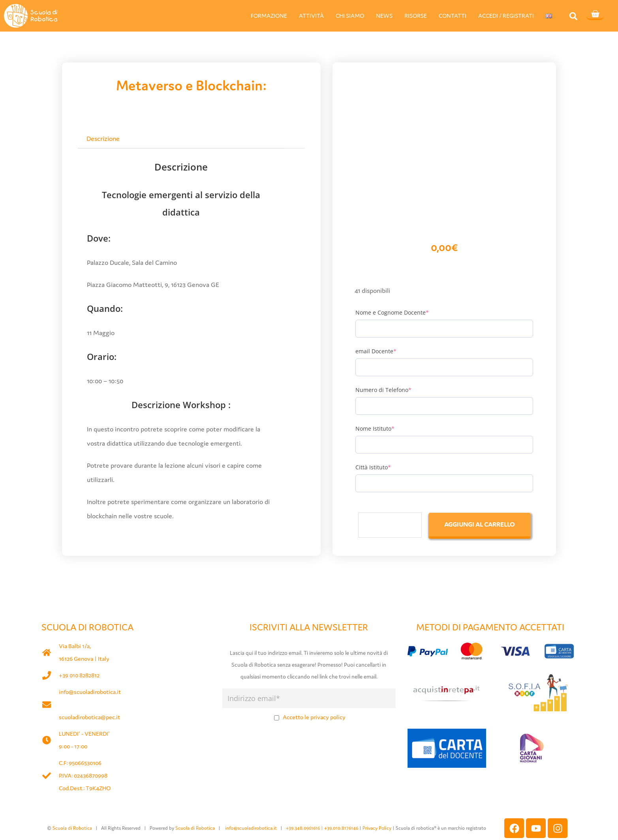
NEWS (384, 16)
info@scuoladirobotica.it (90, 692)
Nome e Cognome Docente (392, 312)
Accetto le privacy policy (314, 717)
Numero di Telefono (383, 390)
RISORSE (416, 16)
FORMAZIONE (269, 16)
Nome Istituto (375, 428)
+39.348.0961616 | (305, 828)
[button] (573, 16)
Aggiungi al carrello (480, 524)
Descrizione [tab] (103, 139)
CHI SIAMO (350, 16)
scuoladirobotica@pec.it (89, 717)
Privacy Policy (377, 828)
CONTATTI (453, 16)
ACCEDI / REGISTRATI (506, 16)
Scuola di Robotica (72, 828)
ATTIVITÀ (311, 16)
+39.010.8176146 (342, 828)
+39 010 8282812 (79, 675)
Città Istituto (373, 467)
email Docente (376, 351)
